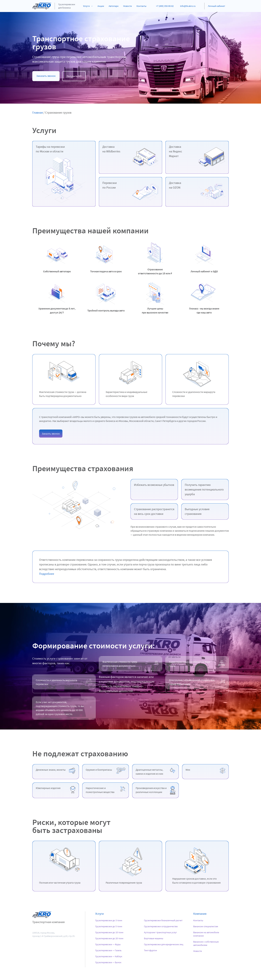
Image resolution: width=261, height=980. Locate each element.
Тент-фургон (150, 950)
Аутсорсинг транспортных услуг (160, 932)
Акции (101, 6)
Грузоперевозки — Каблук (109, 956)
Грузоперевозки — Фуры (108, 944)
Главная (38, 113)
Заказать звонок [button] (46, 76)
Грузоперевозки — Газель (108, 950)
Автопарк (114, 6)
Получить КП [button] (74, 76)
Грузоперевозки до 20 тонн (109, 938)
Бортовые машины (154, 938)
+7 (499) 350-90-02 (165, 6)
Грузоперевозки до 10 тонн (109, 932)
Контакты (141, 6)
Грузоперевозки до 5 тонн (109, 926)
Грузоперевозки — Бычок (108, 962)
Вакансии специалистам (206, 926)
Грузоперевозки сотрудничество (161, 926)
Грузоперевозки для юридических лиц (164, 944)
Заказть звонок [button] (51, 434)
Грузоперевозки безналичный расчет (163, 920)
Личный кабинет (216, 6)
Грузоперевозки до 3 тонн (109, 920)
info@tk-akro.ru (188, 6)
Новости (128, 6)
